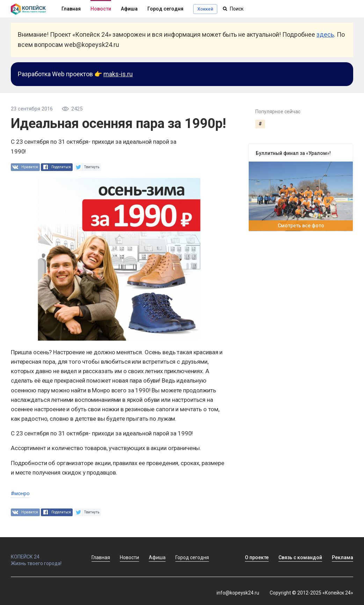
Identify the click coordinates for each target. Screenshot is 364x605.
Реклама (343, 557)
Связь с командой (300, 557)
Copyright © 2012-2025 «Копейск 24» (311, 593)
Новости (101, 9)
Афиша (129, 9)
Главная (101, 557)
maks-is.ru (118, 74)
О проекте (257, 557)
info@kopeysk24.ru (238, 593)
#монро (20, 493)
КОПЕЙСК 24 (44, 554)
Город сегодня (165, 9)
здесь (325, 34)
